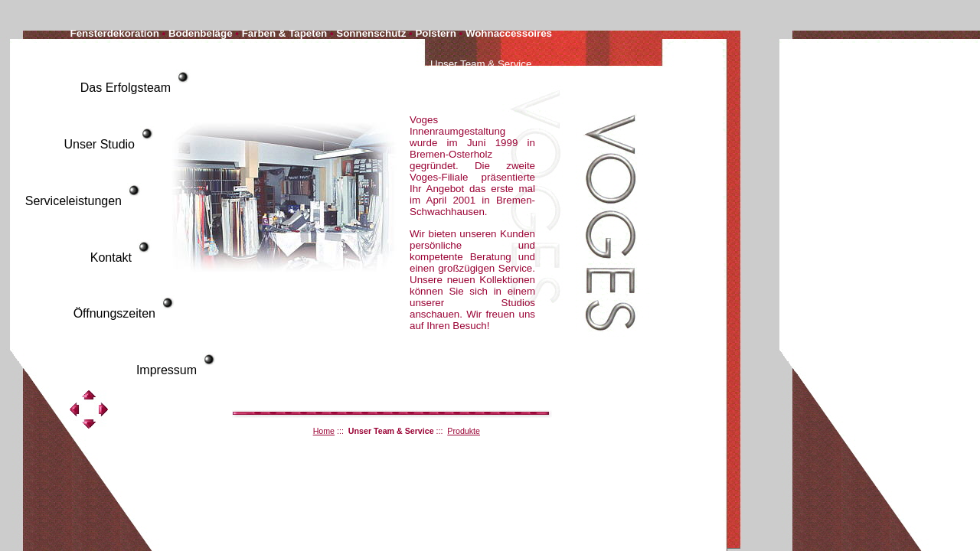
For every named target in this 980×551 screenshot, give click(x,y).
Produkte (464, 431)
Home (324, 431)
